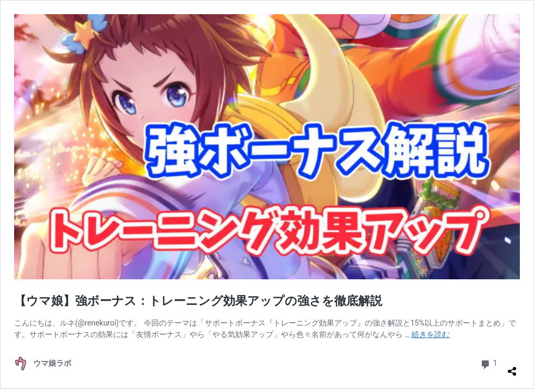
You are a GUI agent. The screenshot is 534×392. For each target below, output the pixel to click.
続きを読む (431, 334)
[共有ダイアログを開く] (512, 367)
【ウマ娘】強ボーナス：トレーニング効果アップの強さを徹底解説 (198, 301)
